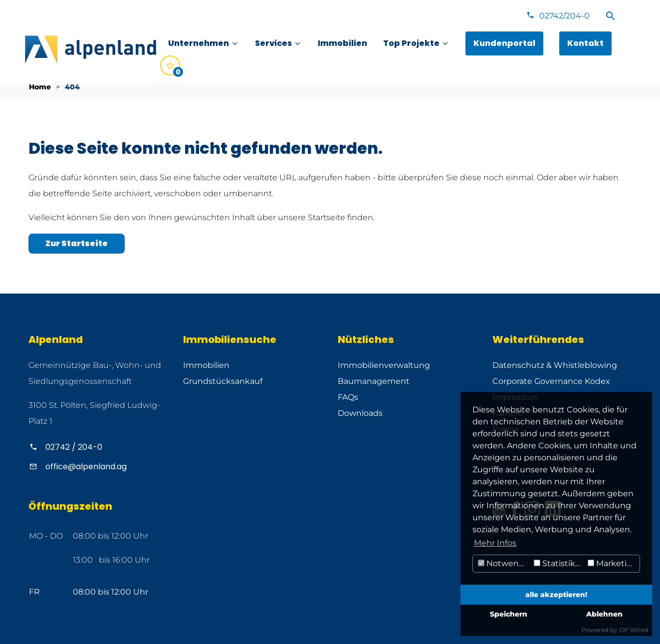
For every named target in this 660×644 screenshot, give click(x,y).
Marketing (613, 563)
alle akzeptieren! (556, 595)
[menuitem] (204, 43)
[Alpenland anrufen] (98, 447)
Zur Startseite (77, 243)
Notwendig (505, 563)
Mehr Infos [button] (495, 543)
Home (40, 87)
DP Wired (634, 630)
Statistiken (559, 563)
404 (72, 87)
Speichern (509, 614)
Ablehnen (604, 614)
